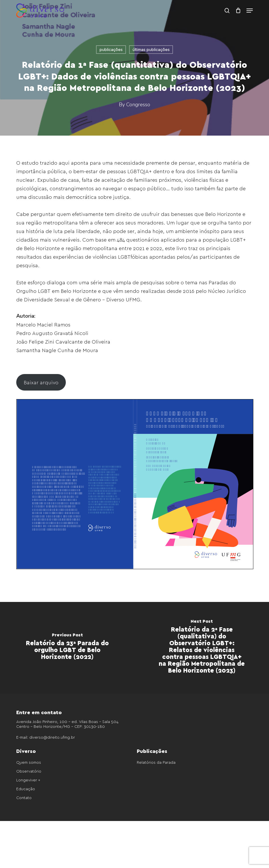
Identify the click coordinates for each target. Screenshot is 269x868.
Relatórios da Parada (156, 762)
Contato (24, 797)
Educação (26, 789)
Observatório (29, 771)
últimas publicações (151, 49)
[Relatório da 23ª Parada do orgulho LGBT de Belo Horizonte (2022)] (67, 648)
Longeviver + (28, 780)
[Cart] (238, 11)
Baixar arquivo (41, 382)
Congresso (138, 105)
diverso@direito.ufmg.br (52, 737)
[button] (250, 11)
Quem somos (29, 762)
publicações (111, 49)
